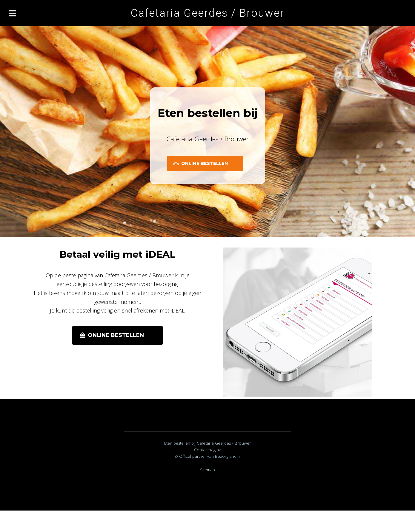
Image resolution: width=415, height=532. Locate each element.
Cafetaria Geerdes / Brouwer (208, 13)
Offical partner (193, 456)
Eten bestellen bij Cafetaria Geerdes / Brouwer (207, 443)
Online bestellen (116, 335)
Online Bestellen (205, 163)
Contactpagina (208, 450)
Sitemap (207, 470)
